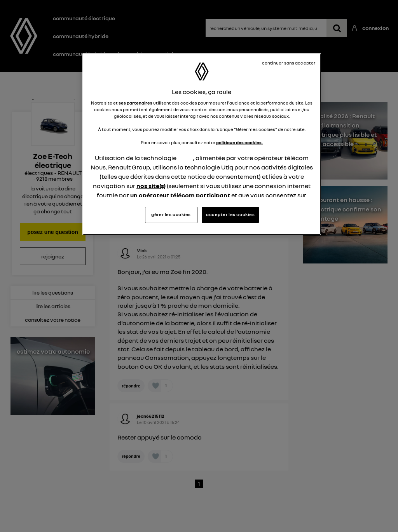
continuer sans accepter (289, 63)
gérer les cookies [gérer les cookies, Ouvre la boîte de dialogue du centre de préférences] (171, 215)
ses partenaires (135, 103)
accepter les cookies (230, 215)
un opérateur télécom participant (180, 195)
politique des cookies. (239, 143)
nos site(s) (151, 186)
